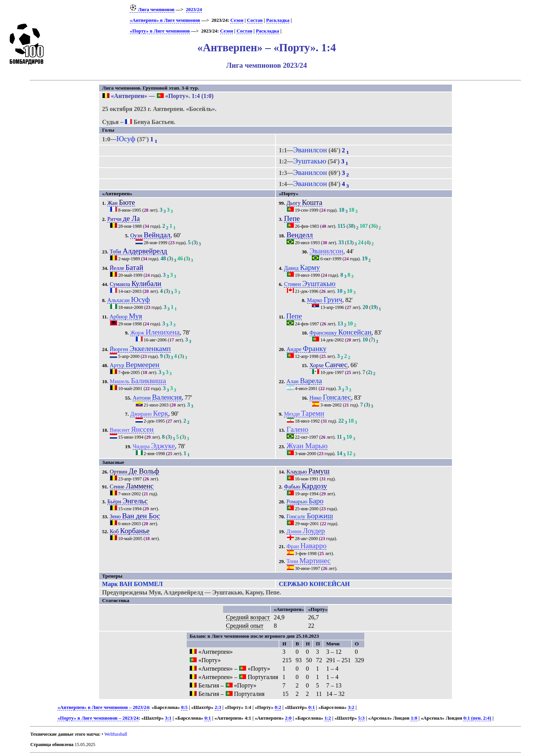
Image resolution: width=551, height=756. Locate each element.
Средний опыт (245, 626)
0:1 (312, 707)
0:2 (278, 707)
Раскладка (278, 20)
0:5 (184, 707)
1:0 (414, 718)
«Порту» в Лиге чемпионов (160, 31)
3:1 (168, 718)
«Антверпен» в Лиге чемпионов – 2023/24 (103, 707)
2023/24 (194, 10)
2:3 (218, 707)
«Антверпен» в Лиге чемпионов (165, 20)
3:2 (351, 707)
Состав (255, 20)
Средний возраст (248, 617)
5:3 (361, 718)
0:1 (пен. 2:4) (477, 718)
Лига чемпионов (152, 10)
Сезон (237, 20)
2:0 (288, 718)
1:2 (328, 718)
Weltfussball (116, 734)
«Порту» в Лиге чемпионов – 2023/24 (98, 718)
